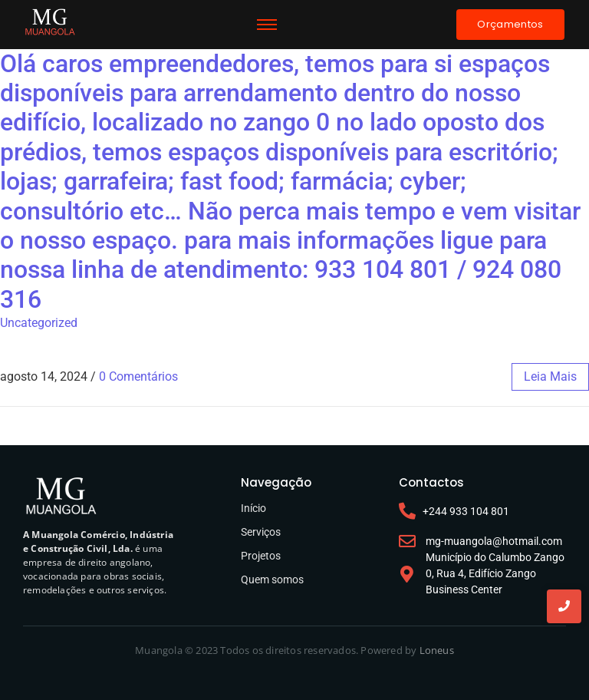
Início (253, 508)
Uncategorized (39, 323)
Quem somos (272, 579)
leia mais (550, 376)
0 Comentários (138, 376)
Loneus (437, 650)
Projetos (261, 556)
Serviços (261, 532)
